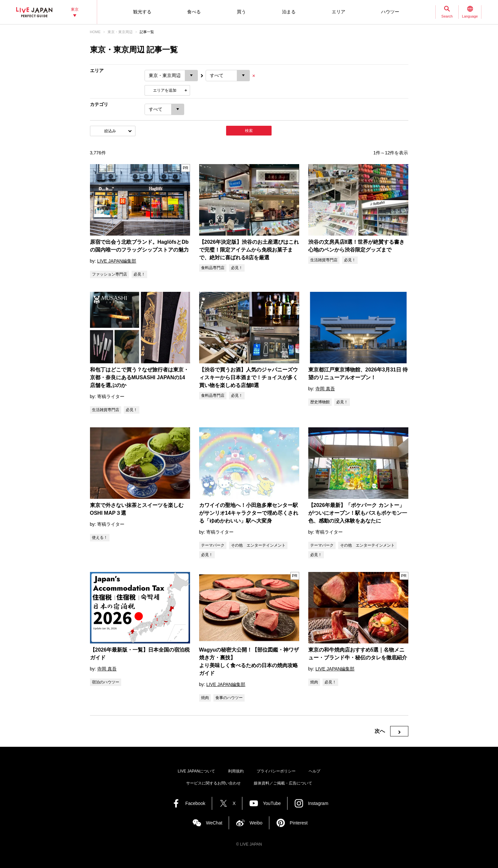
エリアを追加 (165, 90)
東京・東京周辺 (120, 32)
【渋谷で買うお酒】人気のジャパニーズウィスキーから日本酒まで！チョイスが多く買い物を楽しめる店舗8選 (249, 377)
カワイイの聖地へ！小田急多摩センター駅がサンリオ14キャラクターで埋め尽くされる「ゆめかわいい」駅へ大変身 (249, 513)
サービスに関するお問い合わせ (213, 783)
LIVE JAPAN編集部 (117, 261)
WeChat (214, 823)
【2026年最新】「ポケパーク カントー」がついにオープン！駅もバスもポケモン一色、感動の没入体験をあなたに (358, 513)
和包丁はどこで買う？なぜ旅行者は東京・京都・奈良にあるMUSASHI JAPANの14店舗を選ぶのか (139, 377)
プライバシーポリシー (276, 771)
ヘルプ (314, 771)
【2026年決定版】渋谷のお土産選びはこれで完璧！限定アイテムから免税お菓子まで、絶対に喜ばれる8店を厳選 (249, 250)
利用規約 (236, 771)
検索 (249, 131)
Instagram (318, 803)
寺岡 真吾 (325, 389)
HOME (95, 32)
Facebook (195, 803)
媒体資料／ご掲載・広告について (283, 783)
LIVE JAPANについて (196, 771)
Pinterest (299, 823)
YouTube (272, 803)
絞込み (110, 131)
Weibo (256, 823)
